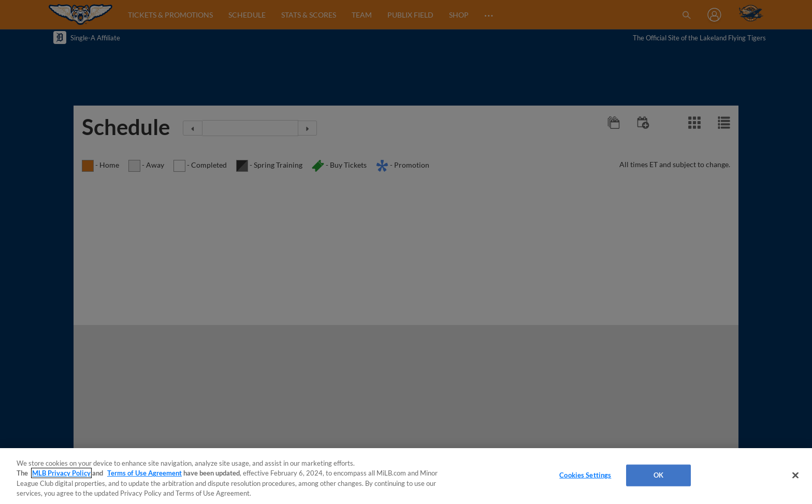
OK (658, 475)
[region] (406, 476)
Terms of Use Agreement (144, 473)
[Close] (795, 475)
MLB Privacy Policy (61, 473)
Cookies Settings (585, 475)
